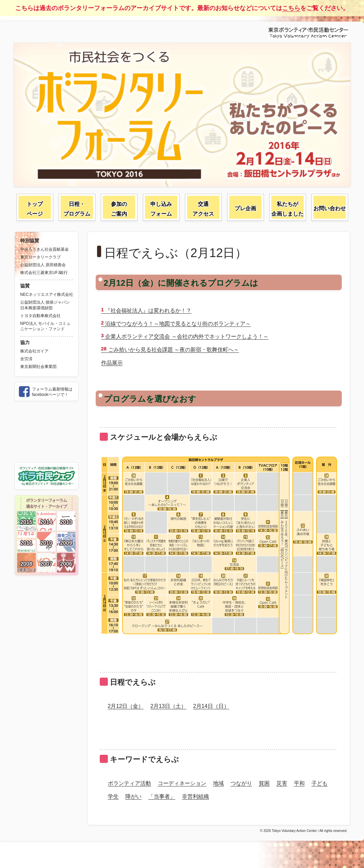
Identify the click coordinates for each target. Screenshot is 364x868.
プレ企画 (245, 208)
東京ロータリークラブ (40, 257)
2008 (26, 564)
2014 (46, 522)
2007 (46, 564)
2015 (26, 522)
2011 (26, 543)
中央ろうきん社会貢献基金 (44, 249)
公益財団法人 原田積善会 (43, 265)
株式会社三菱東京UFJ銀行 (44, 273)
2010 (46, 543)
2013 (66, 522)
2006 (66, 564)
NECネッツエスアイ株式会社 (47, 294)
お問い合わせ (330, 208)
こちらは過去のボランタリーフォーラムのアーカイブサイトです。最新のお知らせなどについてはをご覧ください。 (182, 8)
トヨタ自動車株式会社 (40, 316)
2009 (66, 543)
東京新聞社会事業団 (38, 367)
